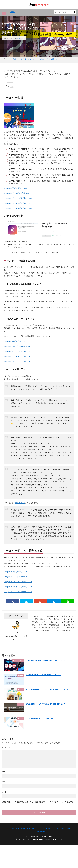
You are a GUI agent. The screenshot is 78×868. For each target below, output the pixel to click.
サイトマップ (47, 829)
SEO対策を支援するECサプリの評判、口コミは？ (44, 675)
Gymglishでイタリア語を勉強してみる (18, 198)
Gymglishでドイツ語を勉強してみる (17, 193)
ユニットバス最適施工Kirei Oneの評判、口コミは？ (45, 719)
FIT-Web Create (36, 839)
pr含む (12, 12)
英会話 (18, 38)
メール (4, 782)
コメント (6, 748)
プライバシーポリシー (18, 829)
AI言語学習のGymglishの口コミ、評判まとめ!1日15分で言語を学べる (40, 59)
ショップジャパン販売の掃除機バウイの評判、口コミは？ (48, 660)
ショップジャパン (19, 661)
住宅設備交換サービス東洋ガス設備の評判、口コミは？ (47, 704)
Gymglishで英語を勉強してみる (16, 188)
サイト (4, 792)
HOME (8, 59)
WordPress (58, 839)
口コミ (22, 38)
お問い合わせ (40, 832)
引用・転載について (34, 829)
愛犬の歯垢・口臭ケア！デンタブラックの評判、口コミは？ (48, 690)
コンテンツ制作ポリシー (62, 829)
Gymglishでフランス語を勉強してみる (18, 208)
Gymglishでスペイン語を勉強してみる (18, 203)
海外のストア (20, 503)
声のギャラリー (46, 837)
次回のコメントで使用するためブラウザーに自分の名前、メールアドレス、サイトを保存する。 (39, 802)
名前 (3, 772)
